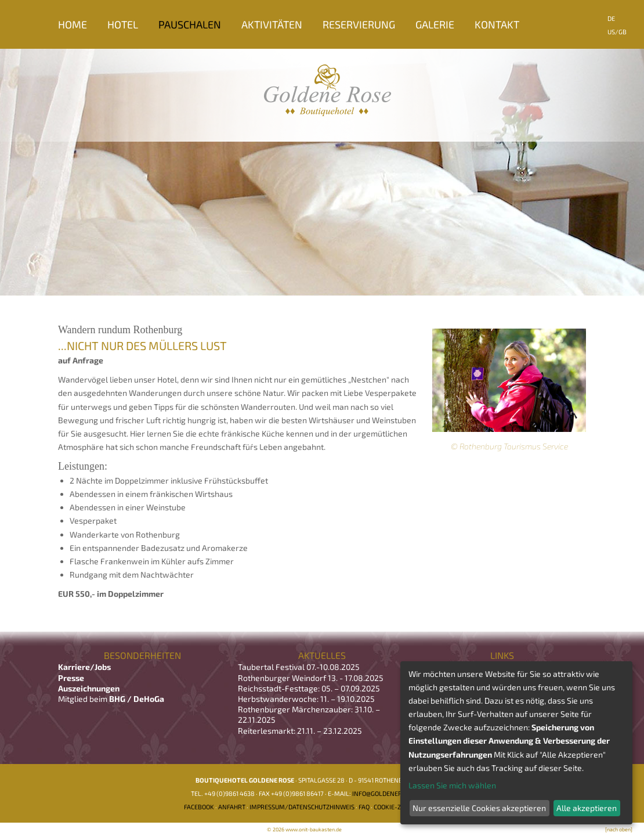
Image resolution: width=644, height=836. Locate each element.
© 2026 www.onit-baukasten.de (304, 829)
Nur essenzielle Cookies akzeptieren (479, 808)
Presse (71, 678)
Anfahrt (232, 807)
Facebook (199, 807)
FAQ (364, 807)
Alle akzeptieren (587, 808)
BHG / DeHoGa (137, 699)
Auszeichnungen (89, 688)
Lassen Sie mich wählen (452, 785)
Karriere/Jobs (85, 667)
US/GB (617, 32)
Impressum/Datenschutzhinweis (302, 807)
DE (611, 18)
